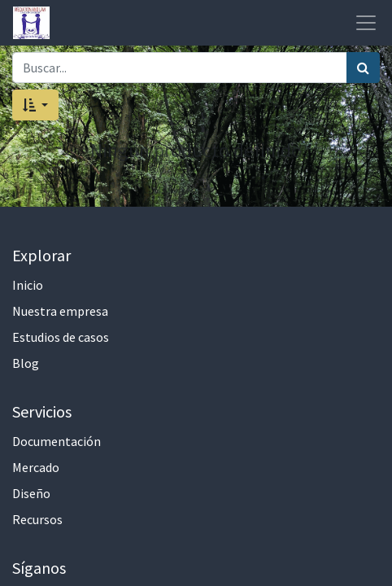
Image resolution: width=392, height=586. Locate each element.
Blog (26, 363)
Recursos (37, 519)
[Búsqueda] (363, 68)
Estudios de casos (61, 337)
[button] (35, 105)
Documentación (57, 441)
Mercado (36, 467)
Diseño (31, 493)
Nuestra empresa (60, 311)
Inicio (28, 285)
